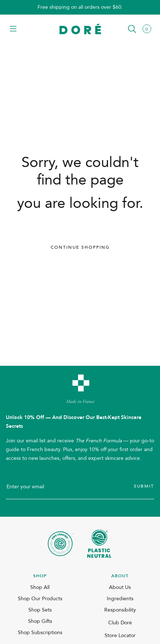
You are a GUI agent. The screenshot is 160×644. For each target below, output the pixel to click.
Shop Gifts (40, 621)
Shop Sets (40, 610)
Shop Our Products (40, 599)
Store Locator (120, 635)
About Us (120, 587)
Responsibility (120, 610)
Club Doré (120, 623)
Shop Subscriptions (40, 633)
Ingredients (120, 599)
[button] (13, 29)
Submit (144, 486)
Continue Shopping (80, 247)
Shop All (40, 587)
